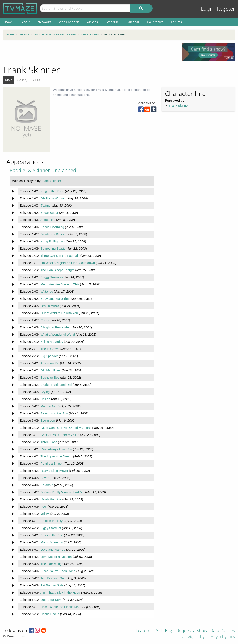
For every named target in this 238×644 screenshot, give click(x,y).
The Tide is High (52, 564)
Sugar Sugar (49, 213)
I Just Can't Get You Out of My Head (66, 428)
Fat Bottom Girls (52, 585)
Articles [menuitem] (92, 22)
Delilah (45, 399)
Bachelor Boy (50, 377)
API (159, 631)
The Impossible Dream (56, 456)
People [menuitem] (25, 22)
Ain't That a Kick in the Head (60, 592)
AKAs (36, 80)
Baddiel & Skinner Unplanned (43, 170)
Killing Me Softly (52, 342)
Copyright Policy (193, 637)
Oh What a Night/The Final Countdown (68, 263)
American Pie (50, 363)
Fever (45, 478)
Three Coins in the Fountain (60, 256)
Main (9, 80)
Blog (169, 631)
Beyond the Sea (52, 535)
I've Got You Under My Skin (60, 435)
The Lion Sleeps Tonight (57, 270)
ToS (232, 637)
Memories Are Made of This (60, 284)
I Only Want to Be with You (59, 313)
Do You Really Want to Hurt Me (62, 492)
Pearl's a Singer (52, 463)
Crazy (45, 320)
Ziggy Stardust (51, 528)
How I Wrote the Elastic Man (61, 607)
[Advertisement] (89, 52)
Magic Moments (52, 542)
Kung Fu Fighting (53, 241)
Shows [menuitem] (8, 22)
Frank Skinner (179, 106)
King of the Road (52, 191)
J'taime (46, 205)
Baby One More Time (56, 299)
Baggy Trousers (52, 277)
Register (226, 9)
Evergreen (48, 420)
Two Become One (53, 578)
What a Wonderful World (58, 334)
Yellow (45, 514)
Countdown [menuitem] (155, 22)
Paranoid (47, 485)
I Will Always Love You (56, 449)
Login (207, 9)
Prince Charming (52, 227)
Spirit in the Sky (52, 521)
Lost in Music (50, 306)
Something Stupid (53, 248)
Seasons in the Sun (54, 413)
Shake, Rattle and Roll (56, 385)
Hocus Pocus (50, 614)
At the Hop (48, 220)
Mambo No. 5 (50, 406)
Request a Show (192, 631)
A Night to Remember (55, 327)
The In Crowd (50, 349)
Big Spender (49, 356)
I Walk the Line (51, 499)
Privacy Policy (217, 637)
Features (144, 631)
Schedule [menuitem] (112, 22)
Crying (45, 392)
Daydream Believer (54, 234)
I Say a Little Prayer (54, 471)
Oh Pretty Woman (53, 198)
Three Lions (49, 442)
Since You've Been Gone (58, 571)
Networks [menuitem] (44, 22)
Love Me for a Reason (56, 557)
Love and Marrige (53, 549)
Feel (44, 506)
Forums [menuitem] (177, 22)
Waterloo (47, 291)
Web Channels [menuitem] (69, 22)
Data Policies (222, 631)
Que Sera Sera (51, 600)
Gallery (22, 80)
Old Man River (51, 370)
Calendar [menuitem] (133, 22)
